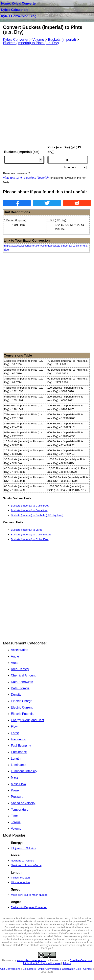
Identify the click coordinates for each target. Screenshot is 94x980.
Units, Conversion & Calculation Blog (59, 969)
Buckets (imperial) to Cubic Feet (30, 506)
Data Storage (20, 688)
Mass (15, 777)
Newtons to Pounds (22, 861)
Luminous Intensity (24, 771)
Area (14, 663)
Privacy (67, 963)
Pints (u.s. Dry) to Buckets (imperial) (26, 178)
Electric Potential (23, 714)
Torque (16, 822)
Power (15, 790)
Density (16, 695)
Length (16, 758)
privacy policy (43, 939)
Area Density (20, 669)
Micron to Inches (21, 882)
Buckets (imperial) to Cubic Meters (31, 535)
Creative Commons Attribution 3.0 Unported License (58, 962)
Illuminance (19, 752)
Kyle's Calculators (15, 10)
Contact (88, 969)
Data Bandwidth (22, 682)
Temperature (20, 810)
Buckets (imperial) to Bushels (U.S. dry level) (37, 515)
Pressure (17, 797)
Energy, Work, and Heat (27, 720)
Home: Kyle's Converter (19, 3)
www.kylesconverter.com (32, 960)
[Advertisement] (47, 95)
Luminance (19, 765)
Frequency (18, 739)
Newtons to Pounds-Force (26, 865)
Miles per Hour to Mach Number (30, 895)
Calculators (29, 969)
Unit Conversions (10, 969)
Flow (14, 726)
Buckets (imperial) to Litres (27, 530)
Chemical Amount (23, 675)
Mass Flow (18, 784)
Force (15, 733)
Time (14, 816)
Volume (16, 829)
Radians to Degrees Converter (29, 907)
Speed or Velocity (23, 803)
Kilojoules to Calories (23, 848)
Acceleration (20, 650)
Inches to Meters (21, 878)
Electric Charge (22, 701)
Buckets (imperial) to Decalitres (29, 510)
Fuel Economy (21, 746)
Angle (15, 656)
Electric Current (22, 707)
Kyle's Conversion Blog (19, 16)
